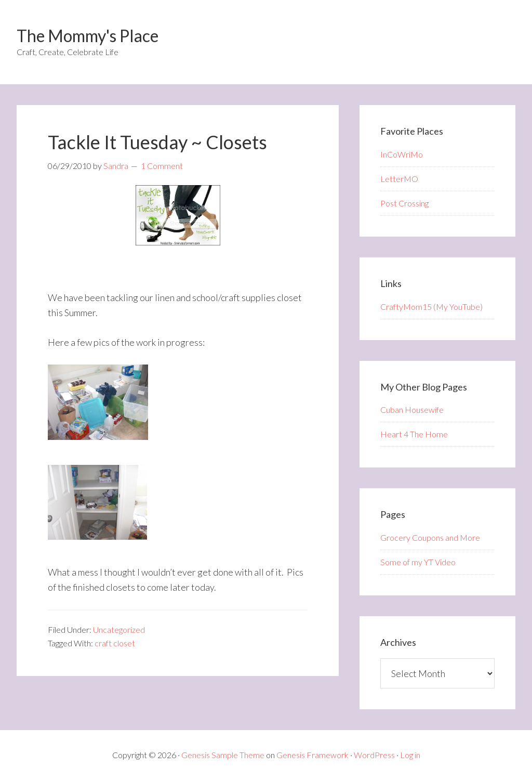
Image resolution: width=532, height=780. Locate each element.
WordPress (374, 755)
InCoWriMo (402, 154)
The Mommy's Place (88, 36)
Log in (410, 755)
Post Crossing (404, 203)
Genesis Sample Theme (223, 755)
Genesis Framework (312, 755)
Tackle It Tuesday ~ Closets (157, 142)
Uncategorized (119, 629)
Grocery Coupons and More (430, 537)
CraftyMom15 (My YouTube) (431, 307)
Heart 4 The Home (414, 434)
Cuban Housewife (412, 409)
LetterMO (399, 179)
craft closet (115, 643)
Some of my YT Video (418, 562)
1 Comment (162, 166)
